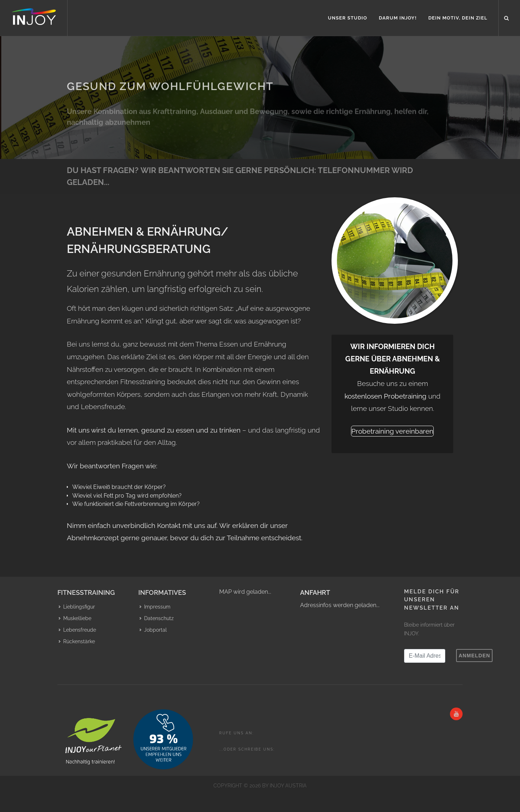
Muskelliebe (77, 618)
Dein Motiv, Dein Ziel (458, 18)
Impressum (157, 607)
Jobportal (155, 630)
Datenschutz (159, 618)
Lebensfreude (80, 630)
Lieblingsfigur (79, 607)
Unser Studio (348, 18)
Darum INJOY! (398, 18)
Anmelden (474, 656)
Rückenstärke (79, 641)
